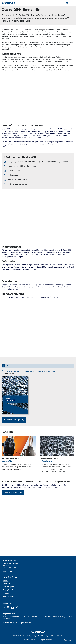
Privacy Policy (31, 636)
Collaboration (8, 593)
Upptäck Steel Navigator (13, 493)
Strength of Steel (9, 590)
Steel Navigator (9, 587)
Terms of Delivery (56, 636)
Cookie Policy (43, 636)
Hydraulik (7, 461)
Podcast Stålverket (10, 596)
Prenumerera (52, 617)
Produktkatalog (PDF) (14, 420)
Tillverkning (46, 461)
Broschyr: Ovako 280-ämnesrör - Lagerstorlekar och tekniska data (28, 372)
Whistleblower (19, 636)
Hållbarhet (7, 583)
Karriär (5, 580)
